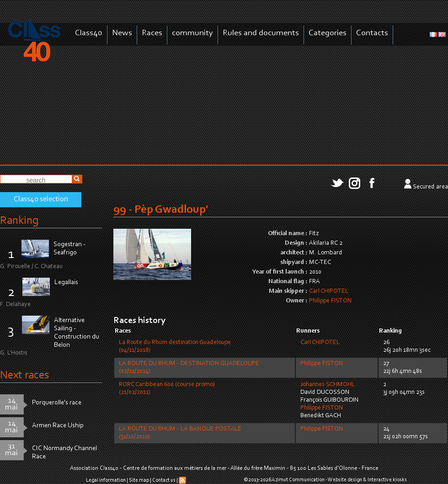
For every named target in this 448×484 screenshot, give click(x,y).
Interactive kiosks (387, 480)
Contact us (164, 480)
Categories (328, 33)
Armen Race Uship (58, 426)
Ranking (19, 221)
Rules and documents (261, 33)
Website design (345, 480)
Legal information (106, 480)
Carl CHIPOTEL (329, 291)
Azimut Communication (298, 480)
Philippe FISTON (331, 301)
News (122, 33)
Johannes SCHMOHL (328, 385)
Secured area (430, 187)
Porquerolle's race (57, 403)
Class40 (89, 33)
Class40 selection (41, 199)
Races (152, 33)
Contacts (372, 33)
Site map (139, 480)
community (192, 33)
